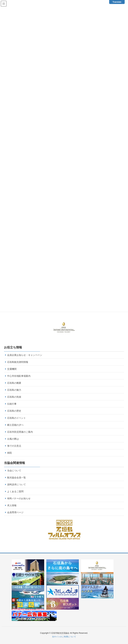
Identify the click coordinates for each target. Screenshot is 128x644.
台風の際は (13, 439)
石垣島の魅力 (14, 390)
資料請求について (16, 484)
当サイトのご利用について (64, 637)
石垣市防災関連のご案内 (20, 432)
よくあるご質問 (15, 491)
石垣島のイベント (16, 418)
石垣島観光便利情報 (18, 362)
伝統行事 (12, 404)
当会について (14, 471)
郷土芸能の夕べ (15, 425)
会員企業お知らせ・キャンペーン (25, 355)
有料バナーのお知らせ (19, 498)
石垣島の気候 (14, 397)
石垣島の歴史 (14, 411)
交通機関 (12, 369)
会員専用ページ (15, 512)
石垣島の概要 (14, 383)
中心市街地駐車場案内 (19, 376)
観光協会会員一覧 (16, 478)
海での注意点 (14, 446)
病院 (9, 453)
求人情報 (12, 505)
